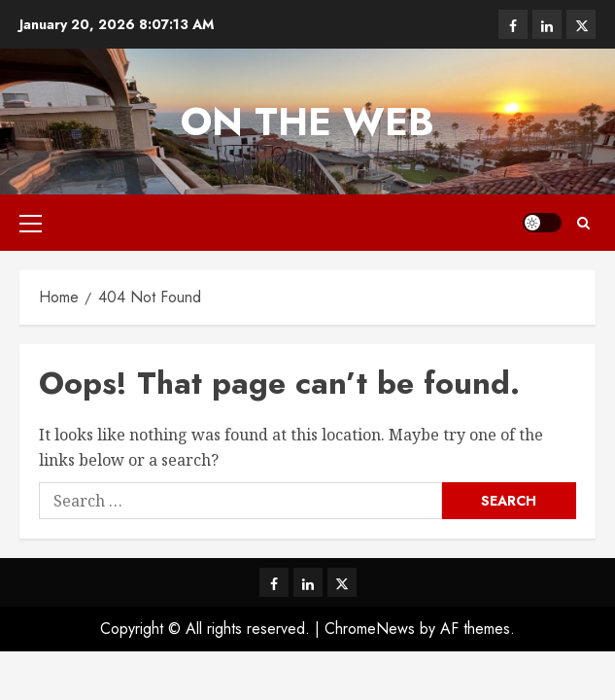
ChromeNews (370, 629)
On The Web (307, 122)
